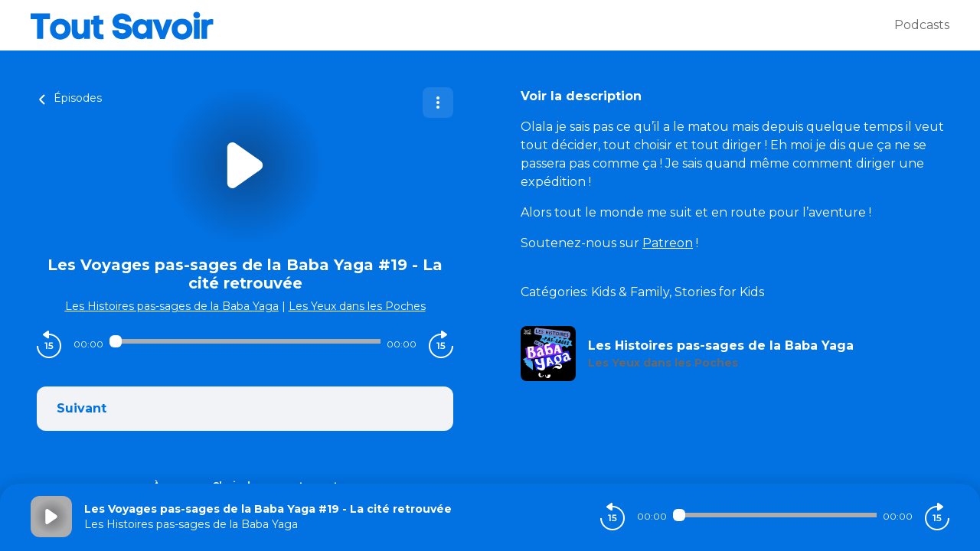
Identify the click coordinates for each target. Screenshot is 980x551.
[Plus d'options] (438, 103)
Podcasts (922, 25)
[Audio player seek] (245, 341)
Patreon (668, 243)
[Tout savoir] (462, 25)
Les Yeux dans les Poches (357, 306)
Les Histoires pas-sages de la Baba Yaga (172, 306)
